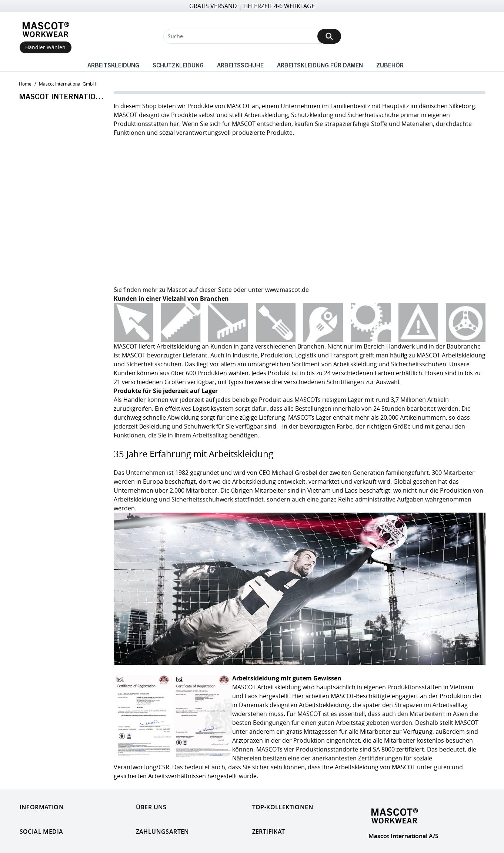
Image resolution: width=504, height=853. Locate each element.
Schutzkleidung (178, 65)
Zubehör (390, 65)
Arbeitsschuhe (240, 65)
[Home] (46, 30)
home (25, 84)
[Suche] (252, 36)
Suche (175, 36)
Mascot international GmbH (67, 84)
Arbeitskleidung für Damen (320, 65)
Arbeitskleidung (113, 65)
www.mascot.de (287, 290)
